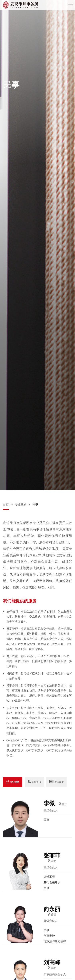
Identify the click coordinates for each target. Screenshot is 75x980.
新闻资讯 (34, 792)
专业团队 (13, 792)
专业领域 (21, 504)
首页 (6, 504)
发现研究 (57, 792)
